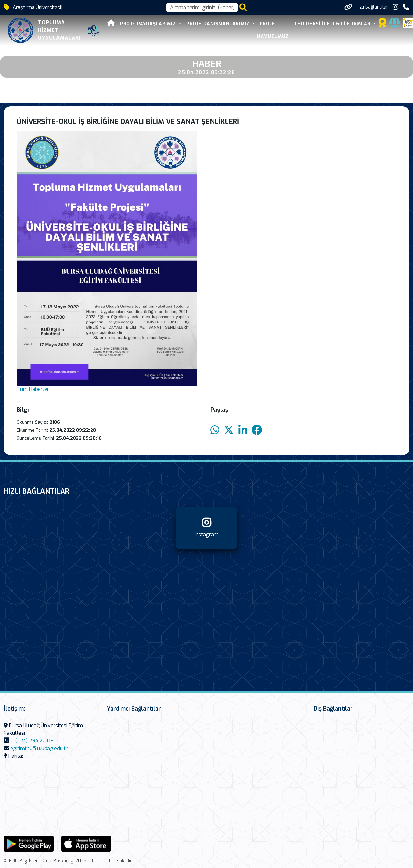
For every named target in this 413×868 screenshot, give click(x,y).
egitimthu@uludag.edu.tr (39, 748)
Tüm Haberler (33, 389)
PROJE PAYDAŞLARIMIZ (149, 24)
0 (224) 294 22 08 (32, 741)
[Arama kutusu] (202, 7)
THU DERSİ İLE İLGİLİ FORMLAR (333, 24)
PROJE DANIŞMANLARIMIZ (219, 24)
